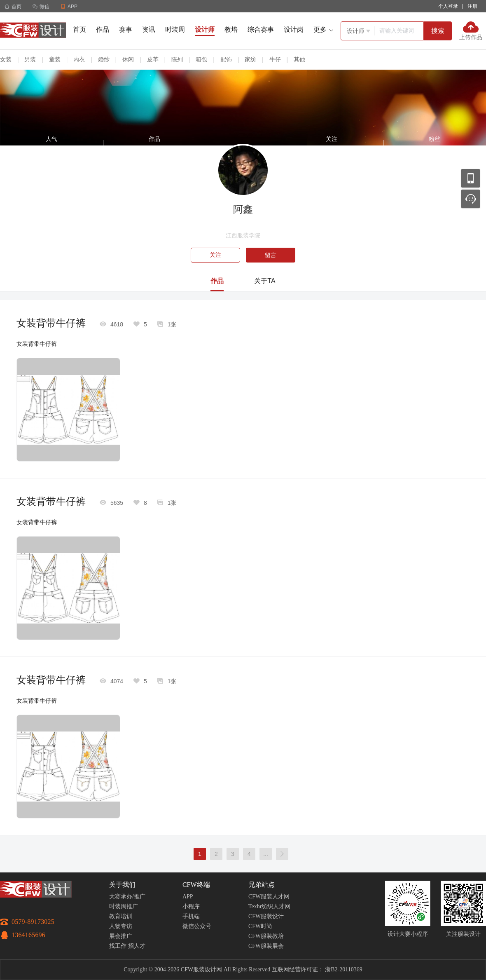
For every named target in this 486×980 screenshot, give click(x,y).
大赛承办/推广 (127, 897)
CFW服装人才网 (269, 897)
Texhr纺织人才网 (269, 906)
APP (188, 897)
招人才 (137, 946)
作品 (103, 29)
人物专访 (121, 926)
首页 (13, 7)
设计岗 (294, 29)
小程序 (191, 906)
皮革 (153, 59)
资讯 (149, 29)
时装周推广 (124, 906)
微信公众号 (197, 926)
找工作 (118, 946)
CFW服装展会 (266, 946)
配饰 (226, 59)
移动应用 (471, 178)
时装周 (175, 29)
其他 (299, 59)
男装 (30, 59)
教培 (231, 29)
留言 (271, 255)
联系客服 (471, 199)
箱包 (201, 59)
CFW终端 (196, 885)
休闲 (128, 59)
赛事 (126, 29)
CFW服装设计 (266, 916)
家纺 (250, 59)
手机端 (191, 916)
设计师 (205, 29)
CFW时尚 (260, 926)
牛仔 (275, 59)
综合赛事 (261, 29)
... (266, 854)
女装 (6, 59)
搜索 (438, 31)
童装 (55, 59)
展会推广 (121, 936)
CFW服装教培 (266, 936)
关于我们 (122, 885)
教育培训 (121, 916)
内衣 (79, 59)
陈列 (177, 59)
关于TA (265, 281)
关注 (215, 255)
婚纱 (104, 59)
